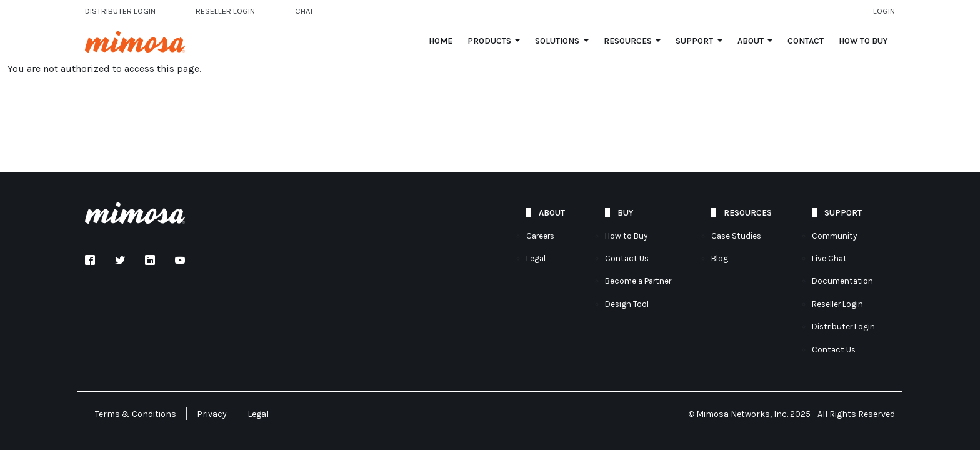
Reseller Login (837, 304)
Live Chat (829, 258)
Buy (625, 213)
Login (884, 11)
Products (490, 41)
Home (441, 41)
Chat (304, 11)
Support (695, 41)
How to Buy (863, 41)
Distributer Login (120, 11)
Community (834, 236)
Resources (629, 41)
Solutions (558, 41)
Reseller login (225, 11)
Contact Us (627, 258)
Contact (806, 41)
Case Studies (736, 236)
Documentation (842, 281)
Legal (536, 258)
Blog (720, 258)
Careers (540, 236)
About (752, 41)
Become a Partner (638, 281)
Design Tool (627, 304)
